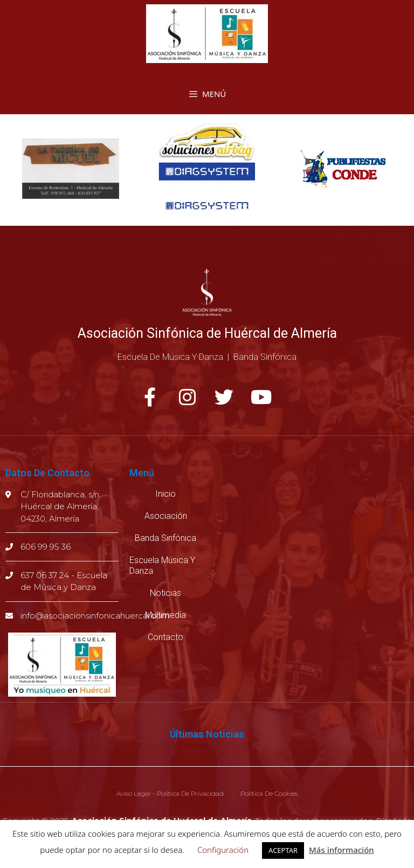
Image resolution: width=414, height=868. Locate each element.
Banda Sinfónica (165, 538)
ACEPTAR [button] (283, 850)
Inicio (165, 494)
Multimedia (165, 615)
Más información (341, 850)
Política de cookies (269, 793)
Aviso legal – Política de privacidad (170, 793)
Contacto (165, 637)
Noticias (165, 593)
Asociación (166, 516)
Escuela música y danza (162, 565)
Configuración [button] (223, 850)
